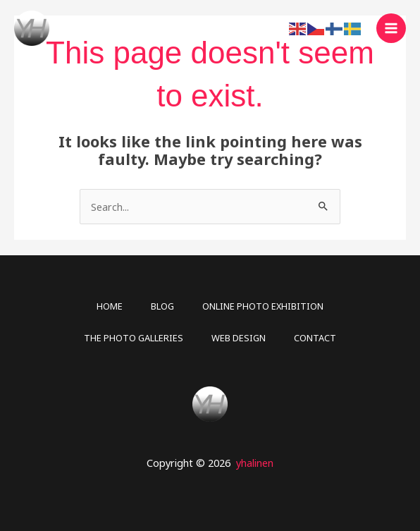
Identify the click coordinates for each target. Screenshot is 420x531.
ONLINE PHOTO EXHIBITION (263, 306)
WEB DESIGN (239, 338)
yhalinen (255, 463)
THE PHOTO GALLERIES (134, 338)
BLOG (162, 306)
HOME (110, 306)
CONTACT (315, 338)
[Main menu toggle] (391, 28)
